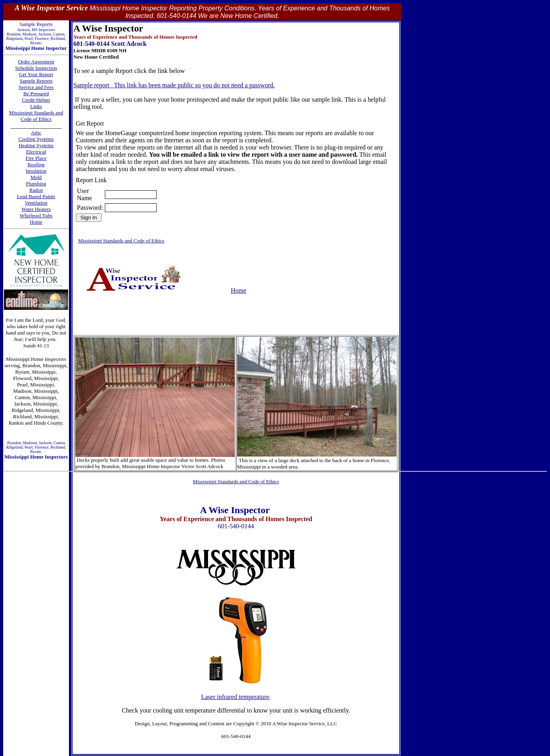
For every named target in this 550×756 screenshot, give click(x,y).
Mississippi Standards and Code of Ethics (36, 116)
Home (239, 290)
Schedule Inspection (36, 68)
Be (27, 94)
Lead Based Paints (36, 196)
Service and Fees (36, 87)
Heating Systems (36, 145)
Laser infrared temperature (235, 697)
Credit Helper (36, 100)
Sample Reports (36, 81)
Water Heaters (36, 209)
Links (36, 106)
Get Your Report (36, 74)
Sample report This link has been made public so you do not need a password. (174, 85)
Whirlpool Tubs (36, 216)
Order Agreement (36, 62)
